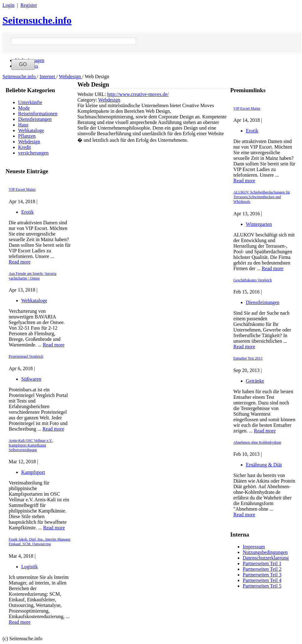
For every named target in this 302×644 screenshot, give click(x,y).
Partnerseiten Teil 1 (262, 563)
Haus (23, 125)
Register (29, 5)
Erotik (27, 212)
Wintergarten (259, 224)
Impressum (254, 547)
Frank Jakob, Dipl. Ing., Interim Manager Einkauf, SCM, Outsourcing (40, 542)
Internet (48, 76)
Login (8, 5)
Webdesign (71, 76)
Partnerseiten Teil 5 (262, 586)
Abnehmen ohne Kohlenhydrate (257, 442)
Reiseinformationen (38, 114)
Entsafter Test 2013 (248, 358)
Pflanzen (27, 136)
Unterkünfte (30, 102)
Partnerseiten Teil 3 (262, 575)
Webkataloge (31, 130)
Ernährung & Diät (264, 465)
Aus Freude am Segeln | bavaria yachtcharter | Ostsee (33, 276)
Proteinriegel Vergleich (26, 356)
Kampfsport (33, 472)
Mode (24, 108)
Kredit (24, 147)
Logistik (29, 567)
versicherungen (33, 153)
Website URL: (92, 94)
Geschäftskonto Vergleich (253, 280)
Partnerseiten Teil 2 (262, 569)
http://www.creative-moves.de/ (138, 94)
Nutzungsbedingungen (265, 552)
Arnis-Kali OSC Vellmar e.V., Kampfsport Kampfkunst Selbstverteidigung (31, 445)
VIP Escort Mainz (22, 189)
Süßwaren (31, 379)
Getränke (255, 381)
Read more (20, 262)
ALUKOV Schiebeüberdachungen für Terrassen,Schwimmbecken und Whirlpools (262, 197)
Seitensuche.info (37, 20)
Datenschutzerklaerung (266, 558)
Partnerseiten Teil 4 (262, 580)
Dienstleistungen (35, 119)
